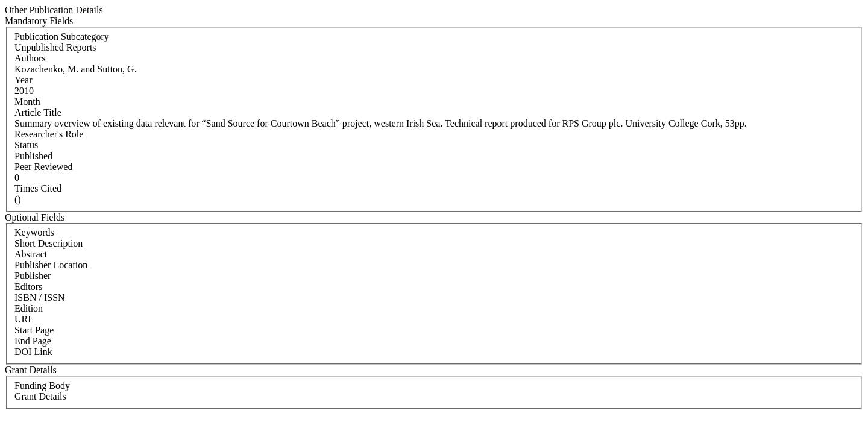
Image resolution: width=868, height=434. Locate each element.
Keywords (34, 232)
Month (27, 102)
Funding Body (42, 385)
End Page (33, 341)
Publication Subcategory (62, 36)
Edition (29, 308)
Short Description (49, 243)
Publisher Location (51, 265)
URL (24, 319)
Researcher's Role (49, 134)
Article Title (38, 112)
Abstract (31, 254)
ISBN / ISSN (40, 297)
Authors (30, 58)
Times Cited (38, 188)
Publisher (33, 276)
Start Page (34, 330)
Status (26, 145)
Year (23, 80)
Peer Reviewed (43, 167)
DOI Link (33, 352)
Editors (28, 287)
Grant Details (40, 396)
